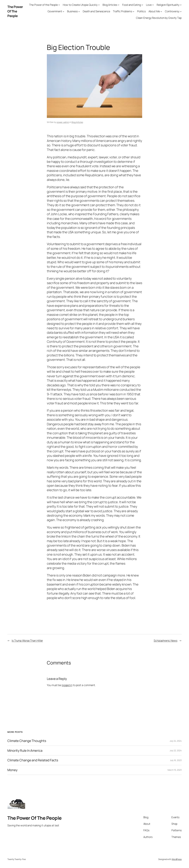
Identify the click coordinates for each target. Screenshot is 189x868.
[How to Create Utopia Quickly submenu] (99, 5)
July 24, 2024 (176, 741)
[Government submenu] (63, 11)
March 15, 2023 (175, 770)
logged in (67, 685)
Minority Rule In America (25, 751)
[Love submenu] (153, 5)
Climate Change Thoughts (27, 741)
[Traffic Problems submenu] (134, 11)
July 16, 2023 (176, 760)
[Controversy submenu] (181, 11)
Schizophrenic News (166, 640)
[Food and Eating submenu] (142, 5)
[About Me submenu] (161, 11)
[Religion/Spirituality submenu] (181, 5)
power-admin (63, 122)
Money (12, 770)
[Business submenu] (79, 11)
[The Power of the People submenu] (59, 5)
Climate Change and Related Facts (33, 760)
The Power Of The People (15, 11)
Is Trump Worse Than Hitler (27, 640)
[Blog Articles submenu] (119, 5)
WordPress (177, 859)
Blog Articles (77, 122)
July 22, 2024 (176, 750)
